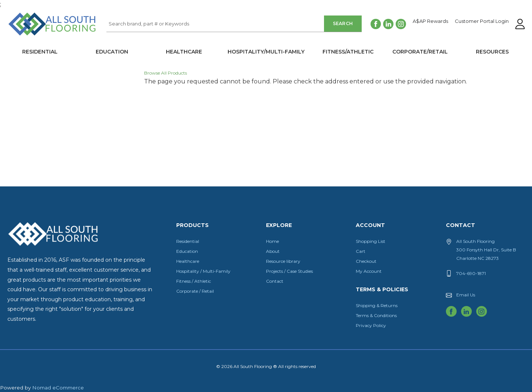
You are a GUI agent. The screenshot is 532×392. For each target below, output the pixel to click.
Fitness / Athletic (194, 281)
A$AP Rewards (430, 21)
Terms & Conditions (376, 315)
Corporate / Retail (195, 291)
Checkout (366, 261)
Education (112, 52)
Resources (492, 52)
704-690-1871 (471, 273)
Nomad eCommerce (58, 388)
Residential (40, 52)
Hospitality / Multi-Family (203, 271)
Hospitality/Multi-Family (266, 52)
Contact (275, 281)
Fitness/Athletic (348, 52)
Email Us (466, 295)
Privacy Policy (371, 325)
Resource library (283, 261)
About (273, 251)
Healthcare (184, 52)
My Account (369, 271)
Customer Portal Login (482, 21)
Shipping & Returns (377, 305)
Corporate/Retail (420, 52)
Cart (361, 251)
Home (272, 241)
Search (343, 23)
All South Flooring (34, 36)
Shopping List (371, 241)
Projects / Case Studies (289, 271)
